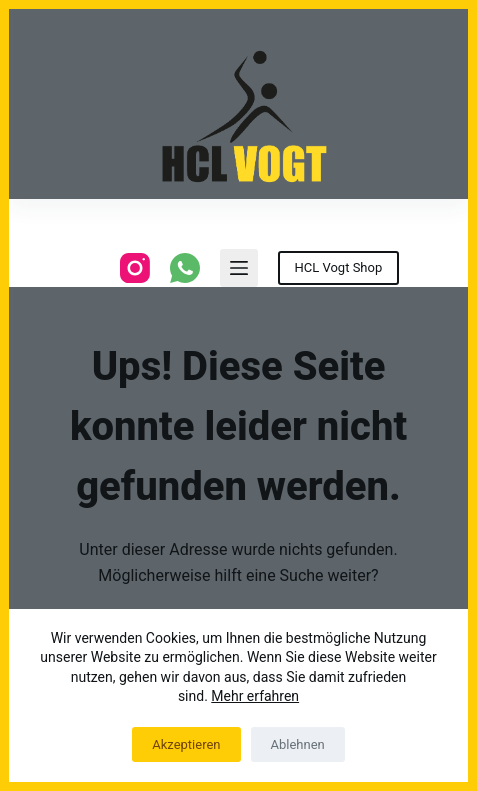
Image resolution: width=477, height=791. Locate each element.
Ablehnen (298, 744)
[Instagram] (135, 268)
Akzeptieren (186, 744)
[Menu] (239, 268)
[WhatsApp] (185, 268)
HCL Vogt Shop (339, 267)
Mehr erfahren (255, 696)
